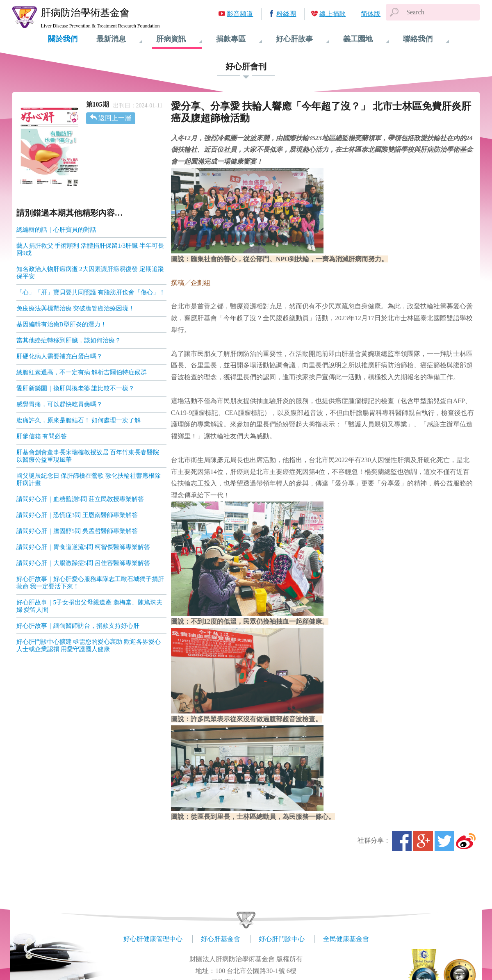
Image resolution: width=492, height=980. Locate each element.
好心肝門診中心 (282, 939)
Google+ (423, 841)
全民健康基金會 (346, 939)
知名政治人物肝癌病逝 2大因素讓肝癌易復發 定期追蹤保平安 (90, 273)
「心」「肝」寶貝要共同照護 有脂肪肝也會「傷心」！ (91, 292)
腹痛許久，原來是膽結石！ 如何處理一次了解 (79, 420)
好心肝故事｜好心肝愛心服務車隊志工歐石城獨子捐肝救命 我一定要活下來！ (90, 583)
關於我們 (63, 39)
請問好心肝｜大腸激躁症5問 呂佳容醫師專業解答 (83, 563)
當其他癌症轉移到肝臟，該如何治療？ (69, 340)
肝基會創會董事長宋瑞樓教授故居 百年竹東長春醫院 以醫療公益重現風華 (88, 456)
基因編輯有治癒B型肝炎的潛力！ (61, 324)
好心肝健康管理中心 (153, 939)
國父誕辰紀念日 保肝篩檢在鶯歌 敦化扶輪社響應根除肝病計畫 (89, 479)
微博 (466, 841)
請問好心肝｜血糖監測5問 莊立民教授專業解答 (80, 499)
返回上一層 (115, 118)
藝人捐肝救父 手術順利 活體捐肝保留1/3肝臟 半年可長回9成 (90, 249)
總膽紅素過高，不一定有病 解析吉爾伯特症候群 (82, 372)
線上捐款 (333, 14)
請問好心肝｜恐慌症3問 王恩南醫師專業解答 (77, 515)
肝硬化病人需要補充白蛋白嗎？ (59, 356)
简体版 (371, 14)
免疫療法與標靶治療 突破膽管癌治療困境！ (76, 308)
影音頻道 (240, 14)
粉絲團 (286, 14)
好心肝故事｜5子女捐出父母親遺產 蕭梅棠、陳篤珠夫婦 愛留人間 (89, 606)
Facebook (402, 841)
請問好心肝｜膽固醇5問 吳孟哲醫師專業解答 (77, 531)
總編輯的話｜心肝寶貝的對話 (56, 230)
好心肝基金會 (221, 939)
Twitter (444, 841)
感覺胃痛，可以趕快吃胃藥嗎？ (59, 404)
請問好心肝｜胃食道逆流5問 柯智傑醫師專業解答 (83, 547)
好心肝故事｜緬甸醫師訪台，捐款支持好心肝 (78, 626)
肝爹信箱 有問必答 (42, 436)
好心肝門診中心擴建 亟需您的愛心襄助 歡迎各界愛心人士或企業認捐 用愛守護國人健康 (89, 645)
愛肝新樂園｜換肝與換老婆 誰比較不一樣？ (76, 388)
